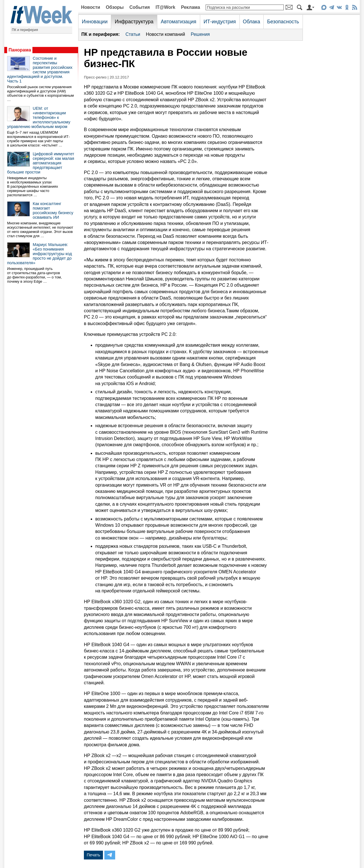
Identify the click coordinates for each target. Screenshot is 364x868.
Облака (252, 22)
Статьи (133, 34)
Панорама (20, 50)
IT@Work (166, 7)
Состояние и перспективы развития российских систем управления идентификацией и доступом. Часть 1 (40, 70)
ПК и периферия (25, 30)
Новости (91, 7)
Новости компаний (166, 34)
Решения (200, 34)
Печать (93, 855)
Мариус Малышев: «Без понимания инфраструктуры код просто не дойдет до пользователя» (40, 254)
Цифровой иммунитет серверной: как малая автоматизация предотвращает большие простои (41, 163)
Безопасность (283, 22)
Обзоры (115, 7)
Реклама (190, 7)
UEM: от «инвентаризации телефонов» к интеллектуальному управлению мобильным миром (39, 117)
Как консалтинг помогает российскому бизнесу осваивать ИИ (53, 210)
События (140, 7)
